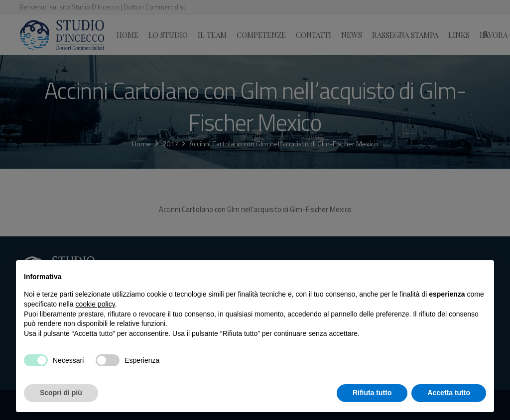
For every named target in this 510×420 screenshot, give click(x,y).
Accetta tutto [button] (449, 393)
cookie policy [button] (95, 304)
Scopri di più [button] (61, 393)
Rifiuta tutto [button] (372, 393)
